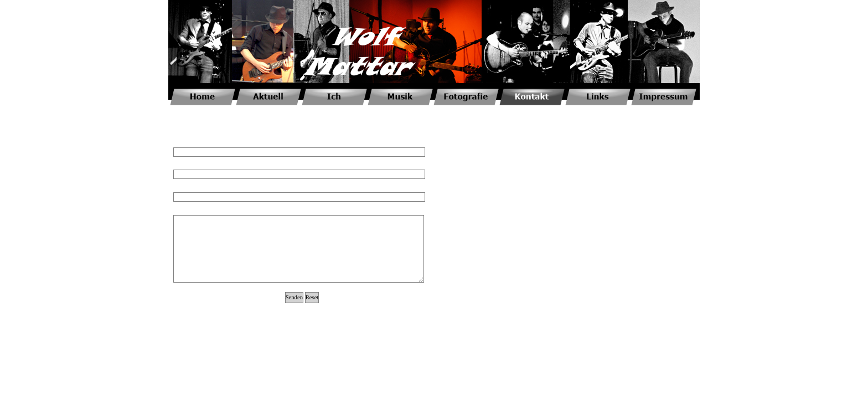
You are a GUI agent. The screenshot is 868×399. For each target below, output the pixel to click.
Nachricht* (186, 210)
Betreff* (183, 187)
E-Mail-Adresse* (193, 164)
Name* (182, 142)
